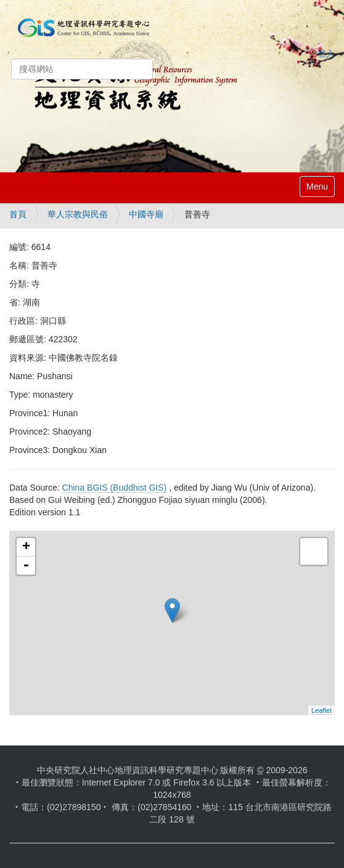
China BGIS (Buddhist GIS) (115, 488)
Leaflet (321, 710)
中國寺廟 (146, 214)
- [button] (26, 566)
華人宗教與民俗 (78, 214)
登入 (326, 54)
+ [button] (26, 547)
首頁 (18, 214)
